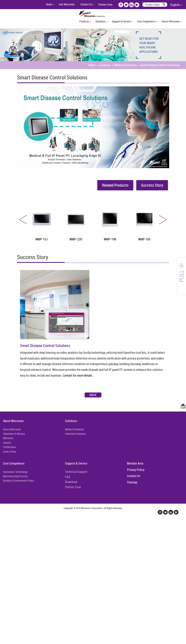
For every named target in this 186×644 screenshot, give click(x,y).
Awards (7, 443)
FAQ (68, 477)
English (175, 5)
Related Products (115, 185)
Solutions (101, 21)
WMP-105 (144, 239)
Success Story (152, 185)
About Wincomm (171, 21)
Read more (8, 566)
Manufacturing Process (15, 476)
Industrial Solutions (75, 434)
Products (84, 21)
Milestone (8, 438)
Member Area (135, 463)
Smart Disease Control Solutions (160, 65)
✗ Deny (5, 538)
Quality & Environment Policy (18, 481)
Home (92, 65)
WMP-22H (76, 239)
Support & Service (121, 21)
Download (71, 482)
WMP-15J (42, 239)
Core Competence (146, 21)
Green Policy (10, 452)
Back (93, 395)
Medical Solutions (125, 65)
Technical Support (76, 472)
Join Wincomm (66, 4)
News (49, 4)
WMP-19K (110, 239)
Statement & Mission (14, 434)
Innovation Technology (15, 472)
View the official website (31, 566)
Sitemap (132, 482)
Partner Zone (105, 4)
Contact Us (86, 4)
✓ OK (100, 642)
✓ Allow (5, 533)
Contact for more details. (78, 375)
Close (3, 523)
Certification (9, 447)
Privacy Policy (136, 470)
